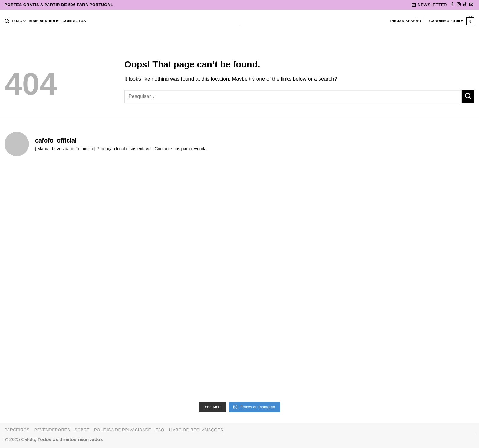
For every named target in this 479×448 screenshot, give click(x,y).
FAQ (160, 430)
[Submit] (468, 96)
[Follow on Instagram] (459, 5)
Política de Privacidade (123, 430)
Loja (19, 21)
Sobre (82, 430)
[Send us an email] (471, 5)
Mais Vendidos (44, 21)
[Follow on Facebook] (452, 5)
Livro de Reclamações (196, 430)
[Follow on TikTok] (465, 5)
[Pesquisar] (7, 21)
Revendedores (52, 430)
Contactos (74, 21)
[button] (430, 5)
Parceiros (17, 430)
